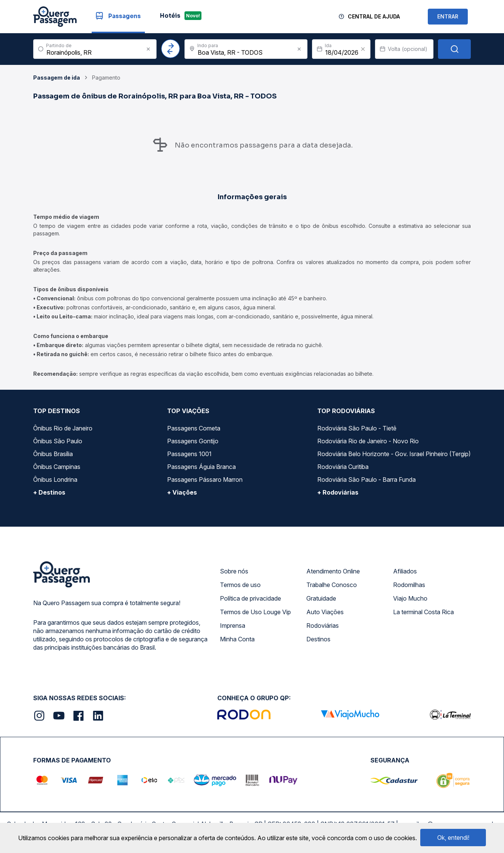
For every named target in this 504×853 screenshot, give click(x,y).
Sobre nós (234, 571)
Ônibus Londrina (55, 480)
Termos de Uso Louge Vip (255, 612)
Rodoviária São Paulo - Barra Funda (366, 480)
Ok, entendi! (453, 838)
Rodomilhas (409, 585)
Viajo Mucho (410, 598)
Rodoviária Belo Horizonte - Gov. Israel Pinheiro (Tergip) (394, 454)
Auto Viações (325, 612)
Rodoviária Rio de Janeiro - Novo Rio (368, 441)
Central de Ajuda (374, 16)
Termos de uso (240, 585)
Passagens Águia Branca (201, 467)
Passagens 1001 (189, 454)
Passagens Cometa (194, 428)
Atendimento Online (333, 571)
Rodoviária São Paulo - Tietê (357, 428)
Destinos (318, 639)
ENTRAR (448, 16)
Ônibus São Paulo (58, 441)
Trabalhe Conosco (332, 585)
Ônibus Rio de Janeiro (63, 428)
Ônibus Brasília (53, 454)
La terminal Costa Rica (423, 612)
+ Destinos (49, 492)
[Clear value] (363, 49)
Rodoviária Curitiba (343, 467)
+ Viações (182, 492)
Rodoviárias (323, 626)
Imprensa (233, 626)
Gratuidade (321, 598)
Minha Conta (237, 639)
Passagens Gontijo (193, 441)
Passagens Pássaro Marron (205, 480)
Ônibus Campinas (57, 467)
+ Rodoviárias (338, 492)
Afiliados (405, 571)
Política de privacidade (250, 598)
